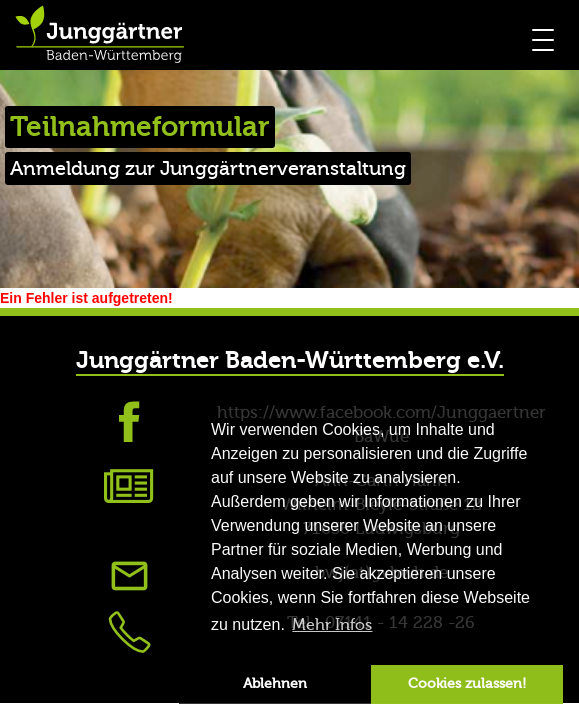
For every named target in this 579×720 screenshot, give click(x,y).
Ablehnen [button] (275, 683)
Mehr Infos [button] (332, 625)
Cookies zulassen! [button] (467, 683)
